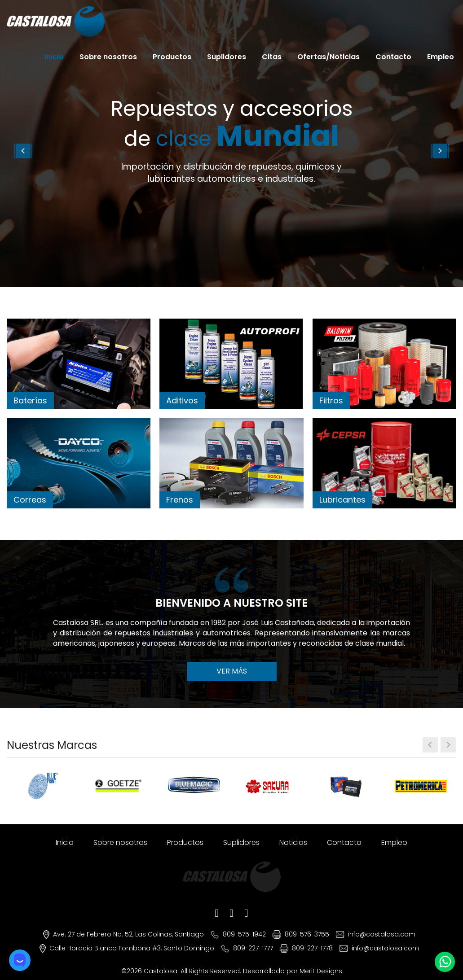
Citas (272, 57)
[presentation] (430, 745)
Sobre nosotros (108, 57)
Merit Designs (321, 971)
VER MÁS (232, 671)
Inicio (54, 57)
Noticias (293, 842)
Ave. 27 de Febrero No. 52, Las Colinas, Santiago (128, 934)
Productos (172, 57)
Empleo (441, 57)
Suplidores (227, 57)
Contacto (393, 57)
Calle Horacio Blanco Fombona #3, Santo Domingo (132, 948)
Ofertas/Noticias (329, 57)
